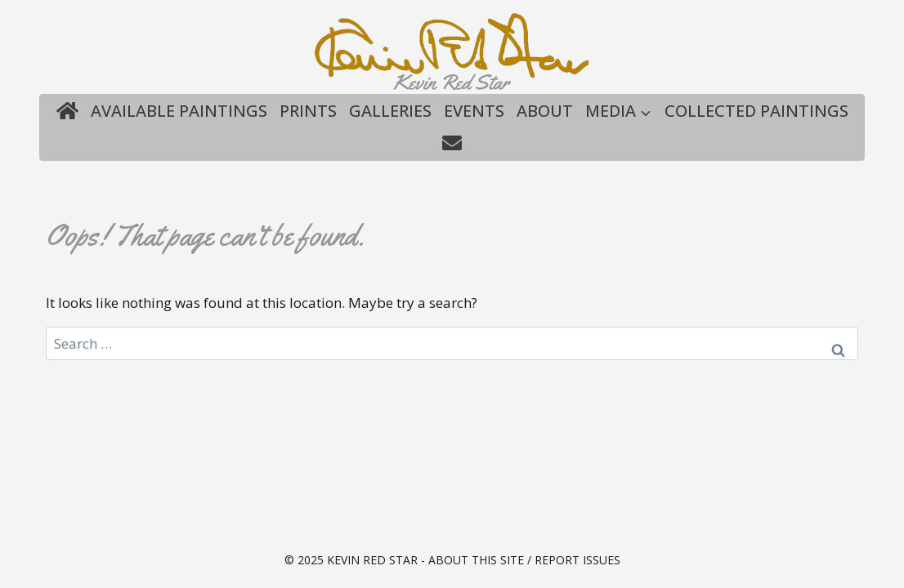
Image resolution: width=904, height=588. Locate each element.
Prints (308, 111)
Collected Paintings (756, 111)
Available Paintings (179, 111)
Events (474, 111)
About (545, 111)
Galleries (390, 111)
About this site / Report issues (524, 560)
